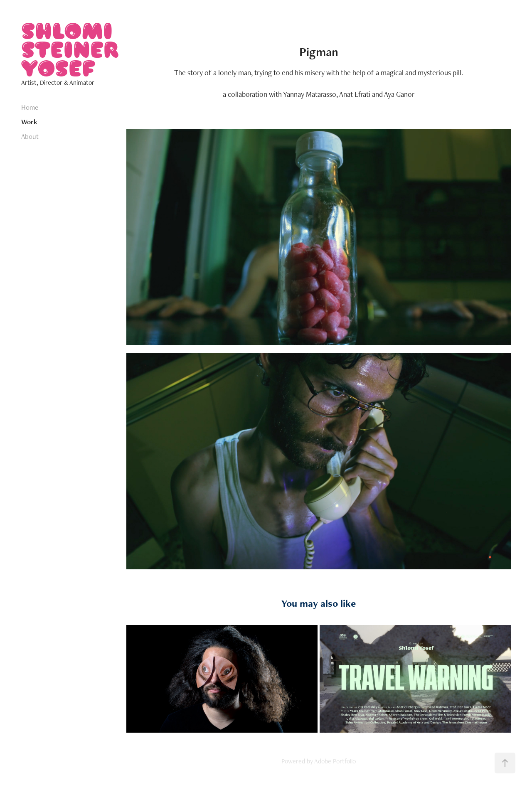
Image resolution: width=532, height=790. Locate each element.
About (30, 136)
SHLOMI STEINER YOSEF (72, 49)
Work (29, 122)
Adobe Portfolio (335, 761)
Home (30, 107)
